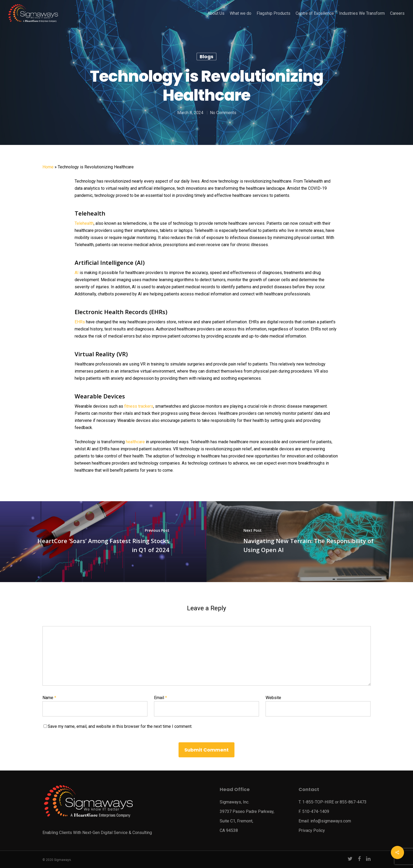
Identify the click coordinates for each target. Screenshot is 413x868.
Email (160, 698)
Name (49, 698)
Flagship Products (273, 13)
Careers (397, 13)
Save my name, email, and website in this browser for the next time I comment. (120, 726)
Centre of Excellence (315, 13)
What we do (241, 13)
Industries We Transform (362, 13)
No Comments (223, 113)
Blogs (206, 57)
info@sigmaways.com (331, 821)
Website (273, 698)
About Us (216, 13)
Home (48, 167)
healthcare (135, 442)
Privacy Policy (312, 830)
